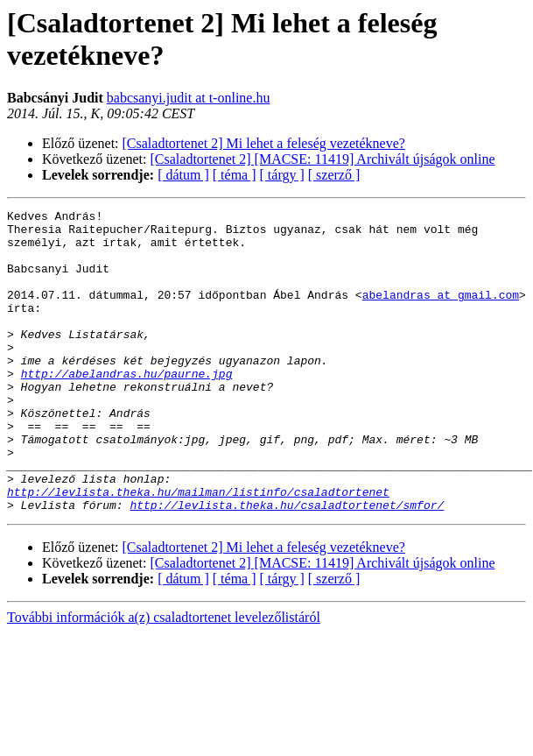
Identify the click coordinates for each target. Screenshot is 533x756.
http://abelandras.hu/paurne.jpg (127, 407)
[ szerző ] (334, 175)
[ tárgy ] (282, 175)
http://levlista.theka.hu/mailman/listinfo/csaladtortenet (198, 549)
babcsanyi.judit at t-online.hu (189, 98)
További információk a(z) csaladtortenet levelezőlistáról (164, 678)
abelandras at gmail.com (441, 313)
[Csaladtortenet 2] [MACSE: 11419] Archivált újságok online (323, 159)
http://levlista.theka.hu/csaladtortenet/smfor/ (287, 565)
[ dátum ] (183, 175)
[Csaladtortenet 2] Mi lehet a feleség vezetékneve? (264, 143)
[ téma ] (235, 175)
